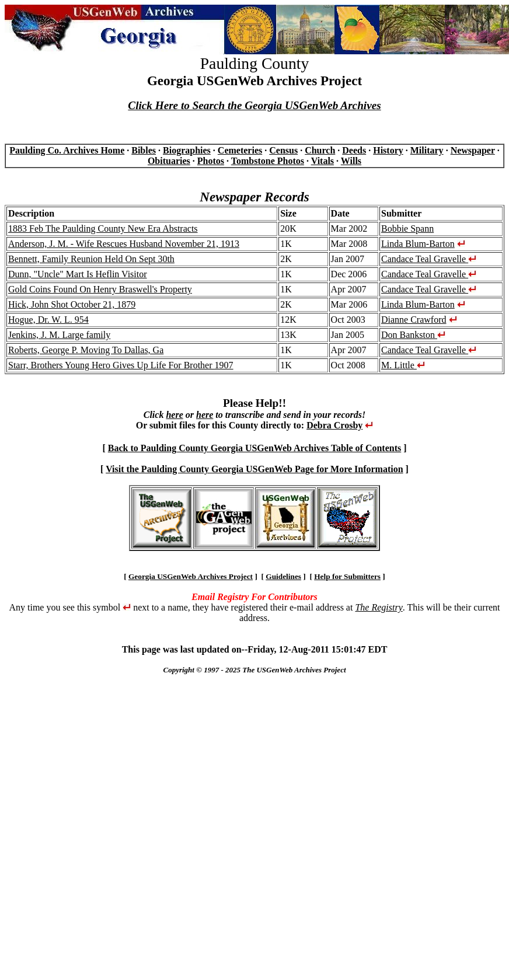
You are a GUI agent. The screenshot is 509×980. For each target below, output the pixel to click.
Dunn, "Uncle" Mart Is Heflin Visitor (78, 274)
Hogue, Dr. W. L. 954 (48, 320)
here (174, 415)
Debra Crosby (334, 425)
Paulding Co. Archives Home (67, 150)
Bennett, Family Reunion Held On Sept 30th (91, 259)
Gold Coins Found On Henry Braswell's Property (100, 289)
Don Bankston (413, 335)
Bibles (144, 150)
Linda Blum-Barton (418, 244)
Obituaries (169, 161)
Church (320, 150)
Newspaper (473, 150)
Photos (211, 161)
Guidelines (283, 576)
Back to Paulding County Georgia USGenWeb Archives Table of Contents (254, 448)
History (388, 150)
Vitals (323, 161)
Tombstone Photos (268, 161)
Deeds (354, 150)
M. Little (403, 365)
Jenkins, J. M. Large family (59, 335)
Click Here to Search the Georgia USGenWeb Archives (254, 105)
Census (283, 150)
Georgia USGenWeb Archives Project (191, 576)
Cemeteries (240, 150)
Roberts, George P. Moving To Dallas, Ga (86, 350)
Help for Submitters (347, 576)
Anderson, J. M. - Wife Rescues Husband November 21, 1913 (124, 244)
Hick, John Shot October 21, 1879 (72, 304)
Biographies (187, 150)
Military (427, 150)
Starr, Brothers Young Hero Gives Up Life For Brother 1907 (121, 365)
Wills (351, 161)
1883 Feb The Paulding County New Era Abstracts (103, 229)
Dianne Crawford (414, 320)
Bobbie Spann (407, 229)
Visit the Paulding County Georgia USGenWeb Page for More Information (254, 469)
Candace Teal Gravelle (429, 259)
